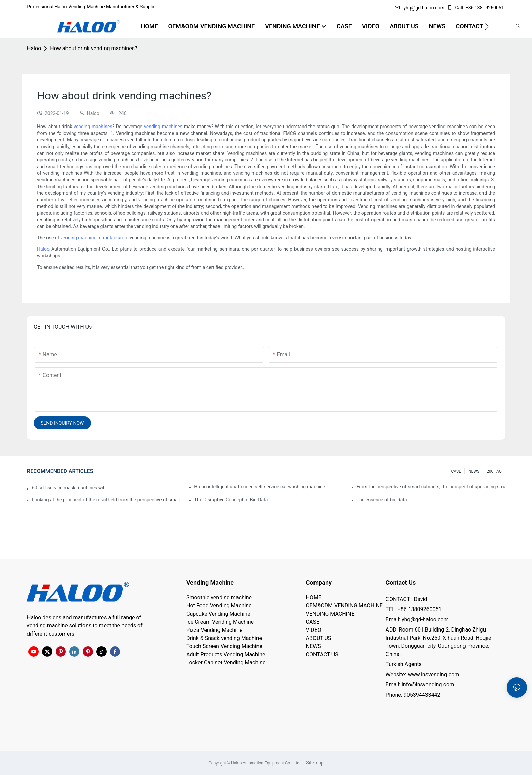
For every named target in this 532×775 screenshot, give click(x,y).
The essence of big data (382, 500)
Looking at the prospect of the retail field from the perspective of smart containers (106, 500)
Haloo (34, 48)
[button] (487, 26)
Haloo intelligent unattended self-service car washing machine (260, 487)
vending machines (93, 127)
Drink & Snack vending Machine (224, 638)
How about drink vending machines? (93, 48)
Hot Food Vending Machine (219, 606)
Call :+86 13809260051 (476, 8)
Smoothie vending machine (219, 597)
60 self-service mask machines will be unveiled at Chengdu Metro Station (69, 488)
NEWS (474, 471)
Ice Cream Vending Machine (220, 622)
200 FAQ (494, 471)
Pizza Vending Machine (214, 630)
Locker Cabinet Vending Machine (226, 663)
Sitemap (314, 763)
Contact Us (401, 583)
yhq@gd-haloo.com (419, 8)
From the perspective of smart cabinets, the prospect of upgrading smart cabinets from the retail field (431, 487)
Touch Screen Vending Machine (224, 646)
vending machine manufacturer (93, 238)
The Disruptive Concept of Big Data (231, 500)
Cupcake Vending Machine (218, 614)
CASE (456, 471)
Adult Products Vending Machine (226, 654)
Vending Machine (210, 583)
